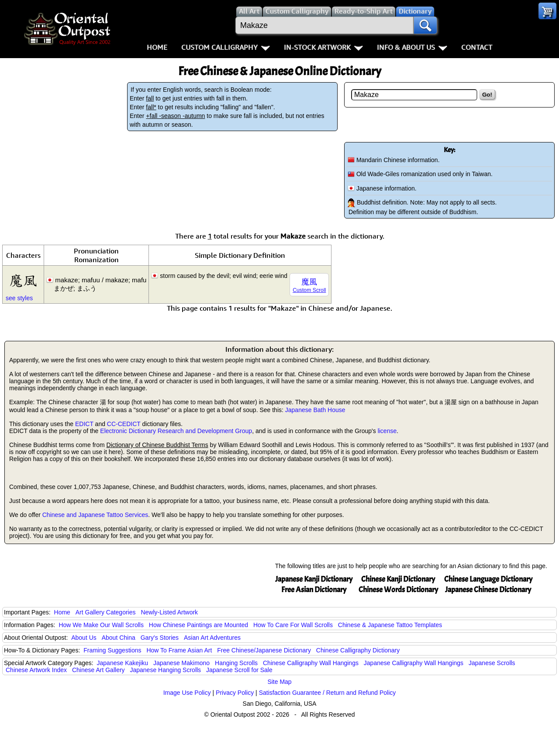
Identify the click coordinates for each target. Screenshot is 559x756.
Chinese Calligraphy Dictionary (358, 650)
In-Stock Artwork (323, 47)
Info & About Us (412, 47)
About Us (84, 638)
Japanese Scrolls (492, 663)
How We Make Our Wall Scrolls (101, 625)
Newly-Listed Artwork (169, 612)
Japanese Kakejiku (123, 663)
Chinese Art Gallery (98, 670)
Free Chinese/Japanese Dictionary (264, 650)
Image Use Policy (187, 693)
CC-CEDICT (124, 424)
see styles (19, 298)
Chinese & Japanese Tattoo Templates (390, 625)
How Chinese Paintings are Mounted (198, 625)
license (387, 431)
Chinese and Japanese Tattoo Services (95, 515)
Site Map (279, 682)
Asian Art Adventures (212, 638)
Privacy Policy (235, 693)
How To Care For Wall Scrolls (293, 625)
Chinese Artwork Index (36, 670)
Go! (487, 95)
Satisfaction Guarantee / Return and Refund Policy (328, 693)
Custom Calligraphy (226, 47)
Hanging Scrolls (236, 663)
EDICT (84, 424)
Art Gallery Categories (106, 612)
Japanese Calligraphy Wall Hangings (414, 663)
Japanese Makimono (181, 663)
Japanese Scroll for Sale (239, 670)
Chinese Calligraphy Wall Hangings (311, 663)
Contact (477, 47)
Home (157, 47)
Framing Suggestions (112, 650)
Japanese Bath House (315, 410)
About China (119, 638)
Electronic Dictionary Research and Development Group (176, 431)
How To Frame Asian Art (179, 650)
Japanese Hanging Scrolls (165, 670)
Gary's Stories (160, 638)
